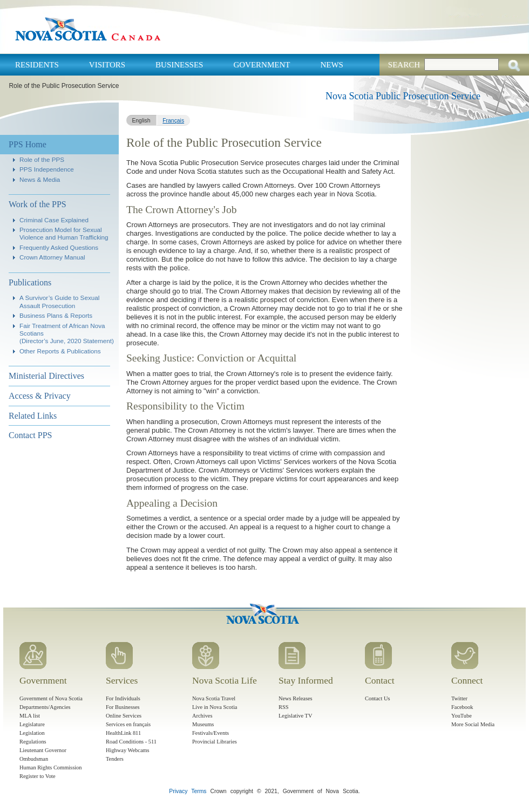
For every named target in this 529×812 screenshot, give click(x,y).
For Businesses (123, 707)
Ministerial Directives (46, 376)
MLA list (30, 716)
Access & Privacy (40, 396)
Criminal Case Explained (54, 220)
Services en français (128, 724)
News (332, 65)
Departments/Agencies (45, 707)
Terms (199, 791)
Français (173, 121)
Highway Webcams (128, 750)
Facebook (462, 707)
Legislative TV (295, 716)
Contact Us (377, 698)
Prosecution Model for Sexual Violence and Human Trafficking (64, 233)
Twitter (459, 698)
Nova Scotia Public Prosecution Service (403, 96)
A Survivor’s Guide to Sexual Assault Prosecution (59, 301)
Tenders (115, 759)
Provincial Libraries (215, 742)
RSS (284, 707)
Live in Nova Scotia (215, 707)
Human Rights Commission (50, 767)
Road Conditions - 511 (131, 742)
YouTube (462, 716)
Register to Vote (38, 776)
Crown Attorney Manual (52, 257)
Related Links (33, 416)
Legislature (32, 724)
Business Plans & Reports (56, 315)
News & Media (40, 179)
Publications (30, 282)
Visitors (107, 65)
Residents (37, 65)
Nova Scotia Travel (214, 698)
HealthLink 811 (123, 733)
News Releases (296, 698)
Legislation (32, 733)
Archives (202, 716)
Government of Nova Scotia (51, 698)
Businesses (179, 65)
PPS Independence (47, 169)
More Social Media (473, 724)
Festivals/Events (211, 733)
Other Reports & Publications (60, 351)
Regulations (33, 742)
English (141, 121)
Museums (203, 724)
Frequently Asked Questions (59, 247)
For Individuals (123, 698)
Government (262, 65)
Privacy (178, 791)
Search (404, 65)
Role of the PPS (42, 159)
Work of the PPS (38, 204)
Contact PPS (30, 435)
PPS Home (28, 144)
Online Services (124, 716)
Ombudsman (34, 759)
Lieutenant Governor (43, 750)
